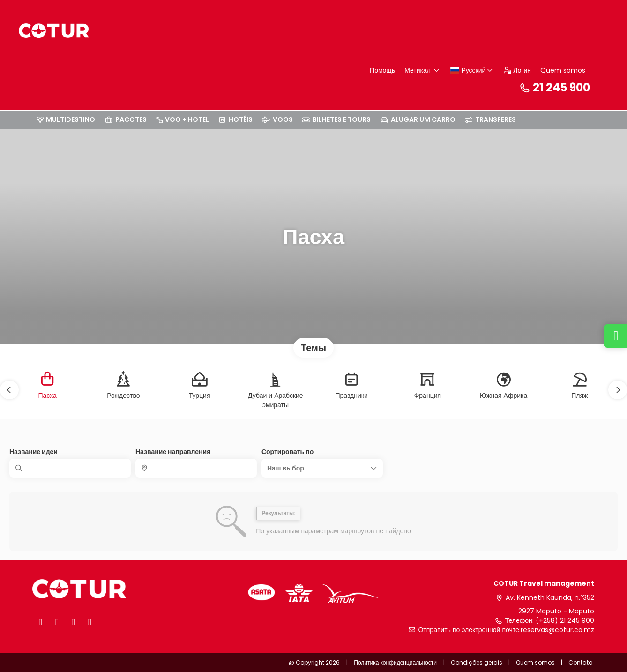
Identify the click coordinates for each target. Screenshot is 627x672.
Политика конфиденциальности (395, 662)
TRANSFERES (491, 119)
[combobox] (196, 468)
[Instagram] (73, 622)
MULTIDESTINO (66, 119)
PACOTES (126, 119)
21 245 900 (554, 87)
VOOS (277, 119)
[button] (9, 390)
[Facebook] (41, 622)
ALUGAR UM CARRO (418, 119)
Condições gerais (477, 662)
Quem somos (563, 70)
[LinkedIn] (90, 622)
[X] (57, 622)
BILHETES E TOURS (337, 119)
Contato (580, 662)
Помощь (382, 70)
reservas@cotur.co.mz (557, 630)
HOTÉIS (236, 119)
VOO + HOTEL (183, 119)
